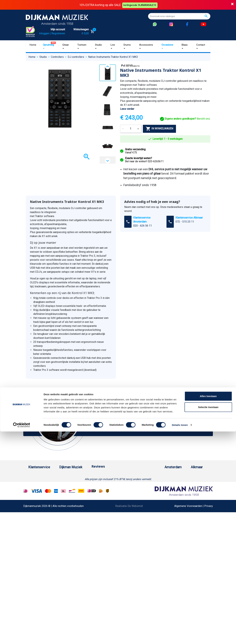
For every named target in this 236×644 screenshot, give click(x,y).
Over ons (67, 480)
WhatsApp (34, 560)
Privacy (33, 544)
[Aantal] (130, 129)
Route (154, 496)
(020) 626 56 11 (160, 485)
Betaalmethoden (38, 485)
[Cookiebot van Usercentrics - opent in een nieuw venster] (22, 353)
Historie (66, 485)
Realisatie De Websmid (129, 638)
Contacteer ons (37, 597)
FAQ (31, 523)
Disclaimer (35, 539)
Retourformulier (37, 565)
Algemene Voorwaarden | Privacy (194, 638)
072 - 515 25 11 (185, 222)
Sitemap (67, 501)
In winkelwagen (159, 129)
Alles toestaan (208, 324)
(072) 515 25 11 (195, 485)
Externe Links (36, 603)
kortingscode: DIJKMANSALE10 (140, 5)
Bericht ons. (185, 119)
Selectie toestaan (208, 335)
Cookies (33, 571)
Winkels (66, 507)
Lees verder (127, 109)
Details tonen (180, 353)
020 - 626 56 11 (143, 226)
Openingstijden (159, 491)
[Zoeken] (179, 16)
